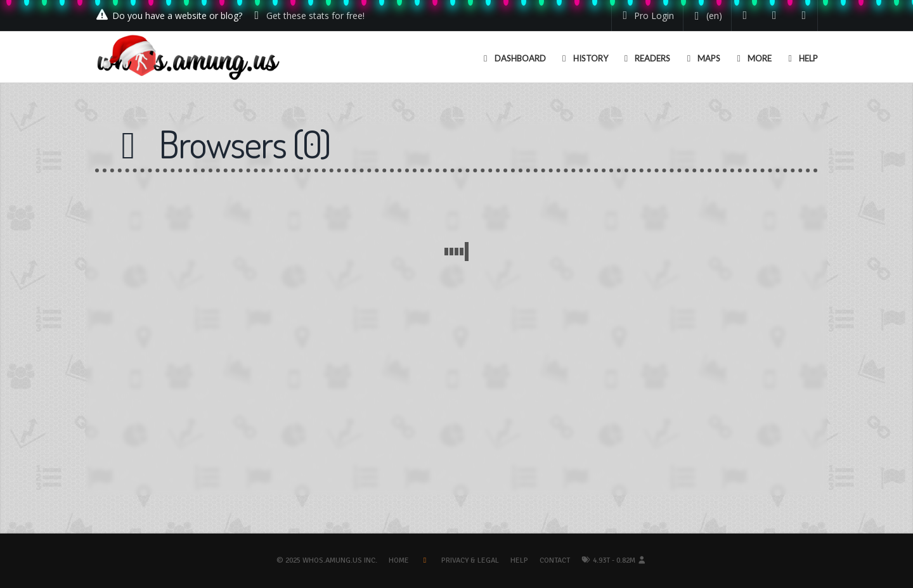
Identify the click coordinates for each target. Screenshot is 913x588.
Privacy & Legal (470, 560)
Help (519, 560)
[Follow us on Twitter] (745, 16)
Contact (555, 560)
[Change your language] (706, 16)
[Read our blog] (774, 16)
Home (399, 560)
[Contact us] (804, 16)
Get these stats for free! (315, 16)
